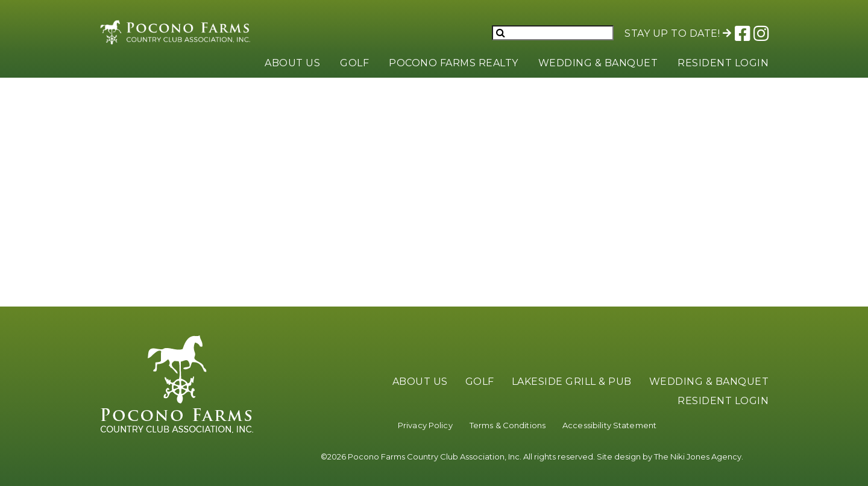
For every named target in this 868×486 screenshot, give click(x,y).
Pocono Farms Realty (454, 63)
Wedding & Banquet (598, 63)
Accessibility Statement (609, 425)
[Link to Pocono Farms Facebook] (742, 33)
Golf (354, 63)
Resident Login (723, 63)
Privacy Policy (425, 425)
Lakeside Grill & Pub (572, 382)
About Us (292, 63)
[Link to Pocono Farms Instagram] (760, 33)
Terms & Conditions (508, 425)
